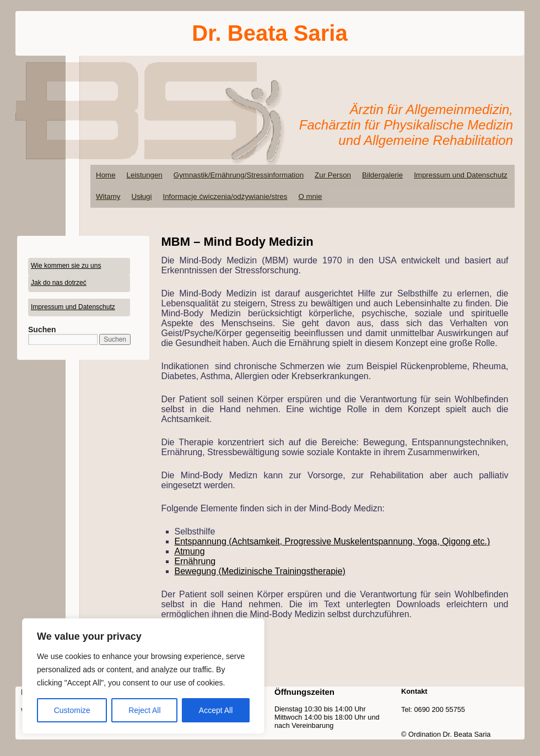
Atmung (190, 551)
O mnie (310, 196)
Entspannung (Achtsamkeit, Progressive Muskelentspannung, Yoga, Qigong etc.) (333, 541)
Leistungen (145, 175)
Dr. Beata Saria (269, 33)
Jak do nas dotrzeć (59, 283)
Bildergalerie (382, 175)
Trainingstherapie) (310, 571)
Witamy (108, 196)
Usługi (141, 196)
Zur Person (333, 175)
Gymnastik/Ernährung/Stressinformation (239, 175)
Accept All (216, 710)
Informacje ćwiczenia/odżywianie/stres (225, 196)
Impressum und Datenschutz (461, 175)
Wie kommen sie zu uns (66, 266)
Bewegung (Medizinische (225, 571)
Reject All (144, 710)
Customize (72, 710)
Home (106, 175)
